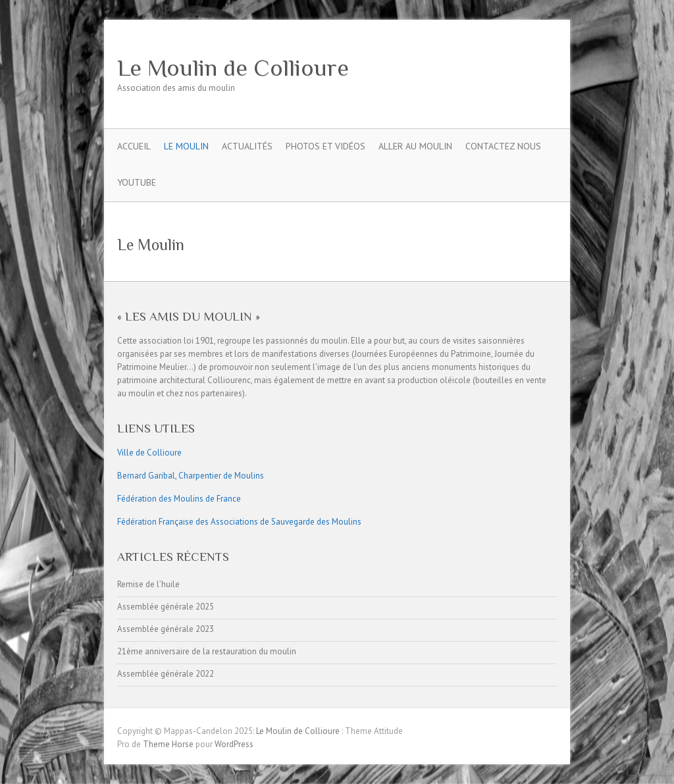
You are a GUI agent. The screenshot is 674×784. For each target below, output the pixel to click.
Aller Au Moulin (415, 146)
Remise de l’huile (148, 584)
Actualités (247, 146)
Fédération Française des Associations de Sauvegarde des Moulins (239, 522)
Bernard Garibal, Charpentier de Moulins (191, 476)
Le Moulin (186, 146)
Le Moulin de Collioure (233, 68)
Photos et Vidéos (325, 146)
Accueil (134, 146)
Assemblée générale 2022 (166, 674)
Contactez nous (503, 146)
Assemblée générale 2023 (166, 629)
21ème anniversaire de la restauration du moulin (207, 651)
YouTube (137, 182)
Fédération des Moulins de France (179, 499)
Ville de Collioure (149, 453)
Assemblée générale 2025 (166, 607)
